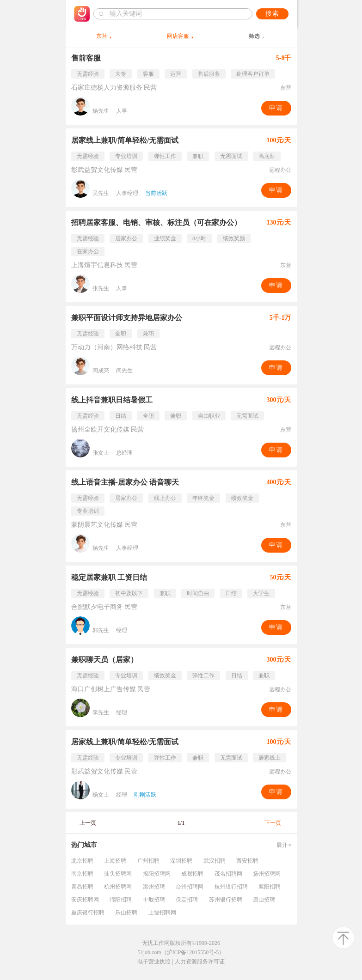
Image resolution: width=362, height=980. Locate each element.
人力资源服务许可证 (200, 962)
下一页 (273, 823)
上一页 (88, 823)
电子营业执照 (154, 962)
